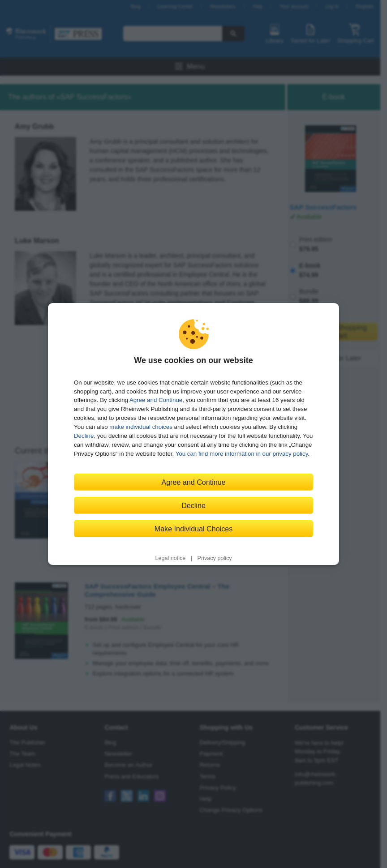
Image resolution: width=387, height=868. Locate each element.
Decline (84, 436)
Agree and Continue (156, 400)
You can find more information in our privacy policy (242, 454)
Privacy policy (215, 558)
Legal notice (170, 558)
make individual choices (141, 427)
